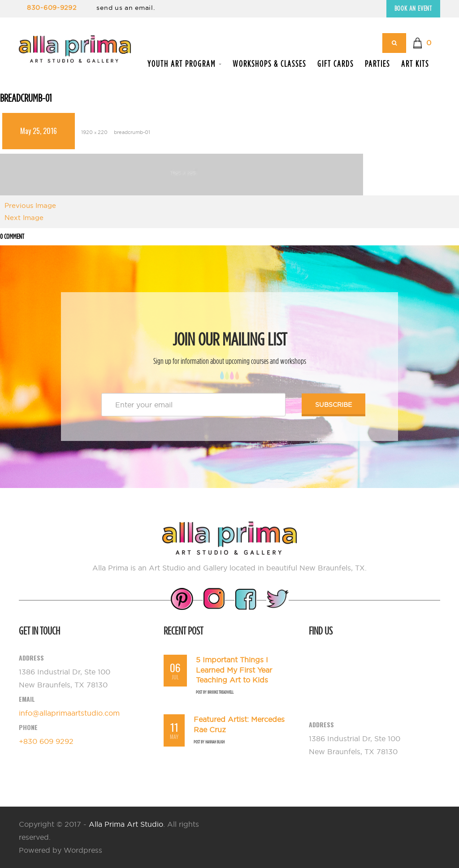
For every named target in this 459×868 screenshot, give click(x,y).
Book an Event (413, 8)
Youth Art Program (184, 64)
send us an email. (126, 8)
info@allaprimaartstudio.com (69, 713)
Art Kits (415, 64)
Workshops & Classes (269, 64)
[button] (422, 43)
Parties (377, 64)
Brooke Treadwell (221, 692)
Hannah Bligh (215, 742)
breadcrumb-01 (132, 132)
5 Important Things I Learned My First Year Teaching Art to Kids (234, 670)
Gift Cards (336, 64)
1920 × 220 (94, 132)
